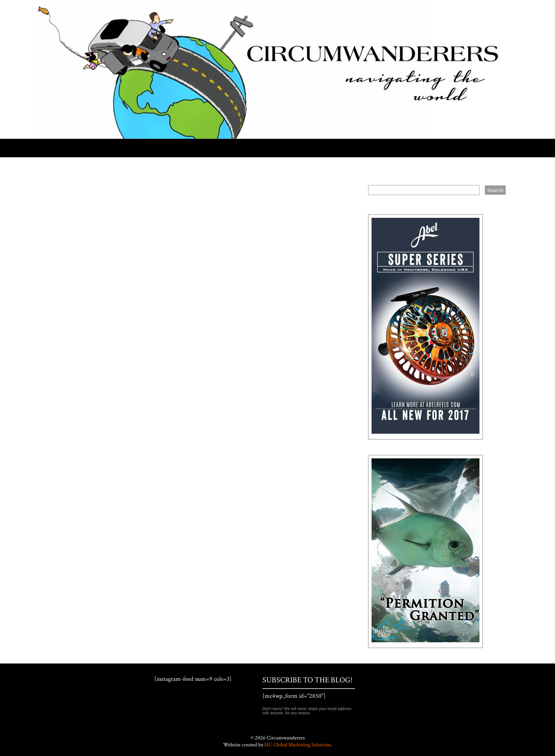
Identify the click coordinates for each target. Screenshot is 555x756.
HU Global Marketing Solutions (298, 745)
